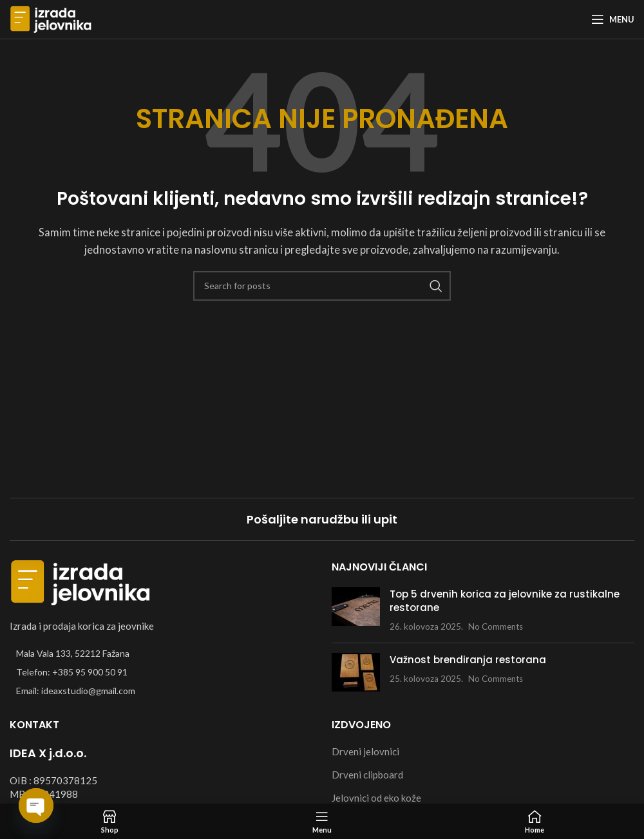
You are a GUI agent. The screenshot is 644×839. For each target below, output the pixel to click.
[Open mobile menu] (613, 19)
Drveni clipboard (367, 775)
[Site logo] (51, 18)
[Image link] (80, 581)
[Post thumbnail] (356, 610)
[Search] (322, 286)
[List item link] (161, 672)
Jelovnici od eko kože (376, 798)
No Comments (496, 627)
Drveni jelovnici (365, 751)
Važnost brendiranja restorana (468, 660)
